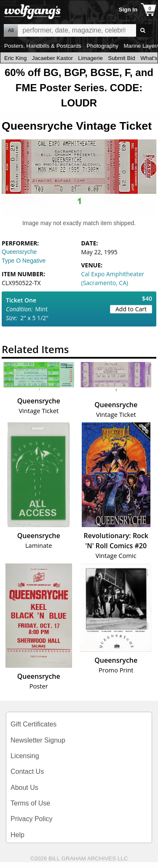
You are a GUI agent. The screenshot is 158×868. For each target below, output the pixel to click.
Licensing (25, 756)
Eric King (15, 58)
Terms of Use (30, 803)
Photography (102, 46)
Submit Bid (121, 58)
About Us (24, 788)
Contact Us (27, 771)
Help (17, 835)
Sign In (128, 10)
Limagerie (90, 58)
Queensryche (19, 252)
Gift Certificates (33, 724)
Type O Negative (24, 261)
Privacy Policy (32, 819)
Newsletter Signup (38, 740)
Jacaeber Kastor (52, 58)
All (11, 30)
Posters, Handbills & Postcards (43, 46)
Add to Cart (131, 309)
